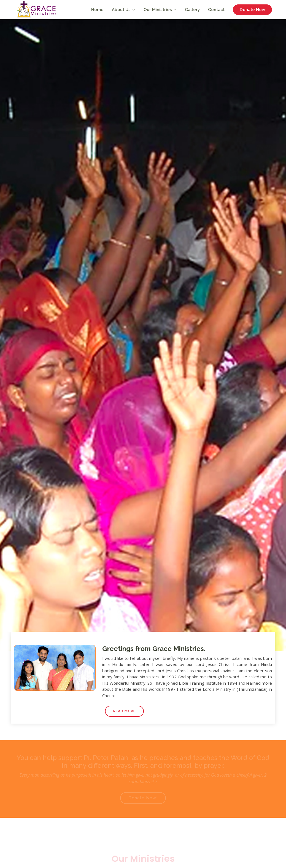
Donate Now (252, 10)
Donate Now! (143, 798)
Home (97, 10)
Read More (124, 711)
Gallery (192, 10)
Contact (216, 10)
